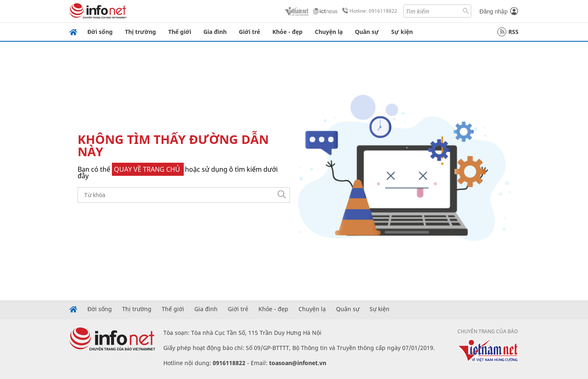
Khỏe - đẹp (287, 32)
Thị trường (140, 32)
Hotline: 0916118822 (368, 11)
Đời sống (100, 32)
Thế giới (180, 32)
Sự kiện (402, 32)
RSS (508, 32)
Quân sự (367, 32)
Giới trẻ (249, 32)
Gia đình (215, 32)
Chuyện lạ (329, 32)
